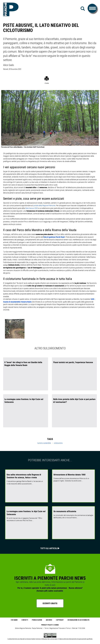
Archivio (49, 620)
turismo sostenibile (44, 443)
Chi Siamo (14, 620)
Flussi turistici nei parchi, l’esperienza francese (73, 362)
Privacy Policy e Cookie (50, 625)
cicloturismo (58, 443)
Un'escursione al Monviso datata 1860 (69, 475)
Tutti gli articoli (49, 548)
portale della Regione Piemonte (44, 205)
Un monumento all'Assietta (65, 511)
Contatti (25, 620)
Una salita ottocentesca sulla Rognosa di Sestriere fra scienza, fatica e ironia (24, 476)
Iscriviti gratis (50, 603)
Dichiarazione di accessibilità (78, 620)
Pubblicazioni (37, 620)
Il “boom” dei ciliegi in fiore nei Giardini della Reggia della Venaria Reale (23, 364)
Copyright (60, 620)
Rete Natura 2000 (32, 208)
